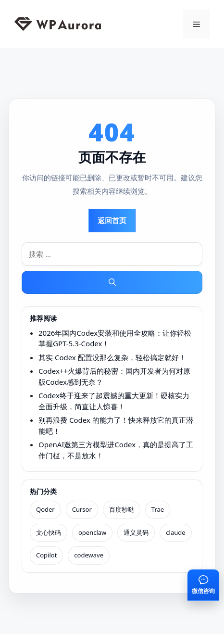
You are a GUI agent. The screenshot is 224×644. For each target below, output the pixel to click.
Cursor (82, 509)
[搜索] (112, 283)
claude (175, 532)
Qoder (45, 509)
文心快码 (49, 532)
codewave (89, 555)
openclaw (92, 532)
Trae (158, 509)
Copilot (46, 555)
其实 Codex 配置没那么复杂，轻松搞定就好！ (112, 357)
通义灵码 (136, 532)
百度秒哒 (122, 509)
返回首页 (112, 220)
